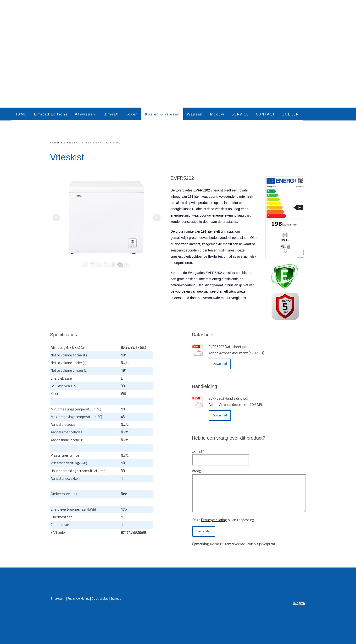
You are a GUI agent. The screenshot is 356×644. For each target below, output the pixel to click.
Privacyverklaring (214, 520)
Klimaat (110, 114)
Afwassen (85, 114)
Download (220, 364)
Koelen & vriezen (162, 114)
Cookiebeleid (100, 598)
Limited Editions (51, 114)
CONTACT (266, 114)
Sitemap (116, 598)
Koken (132, 114)
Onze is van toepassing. (224, 520)
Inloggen (299, 603)
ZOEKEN (291, 114)
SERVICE (240, 114)
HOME (21, 114)
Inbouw (217, 114)
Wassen (195, 114)
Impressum (58, 598)
